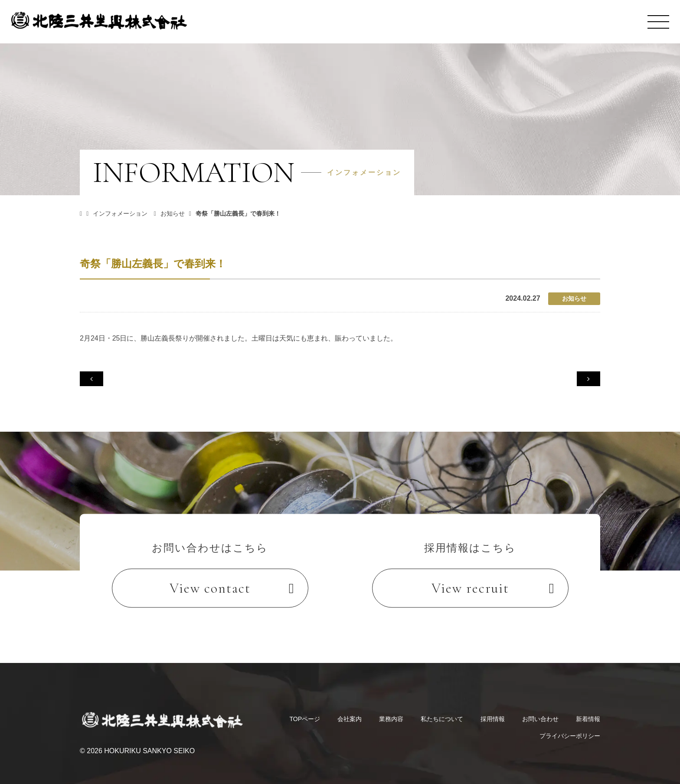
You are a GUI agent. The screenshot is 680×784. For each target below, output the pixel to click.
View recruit (470, 588)
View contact (210, 588)
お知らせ (179, 213)
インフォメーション (126, 213)
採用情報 (493, 709)
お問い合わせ (540, 709)
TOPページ (305, 709)
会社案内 (350, 709)
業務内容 (391, 709)
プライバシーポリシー (570, 726)
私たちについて (442, 709)
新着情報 (588, 709)
